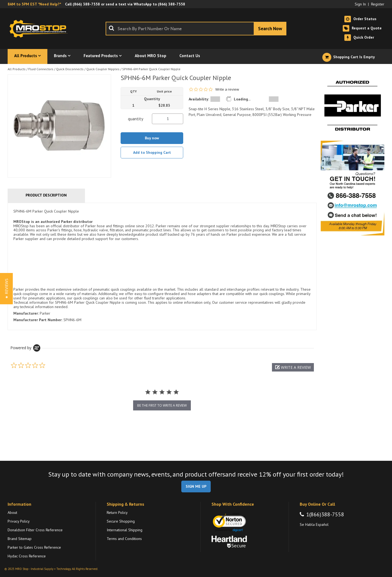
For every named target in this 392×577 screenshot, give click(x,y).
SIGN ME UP (196, 486)
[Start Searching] (270, 29)
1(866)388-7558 (325, 514)
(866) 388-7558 (86, 4)
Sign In (360, 4)
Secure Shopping (121, 521)
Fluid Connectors (41, 69)
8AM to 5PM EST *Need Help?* (34, 4)
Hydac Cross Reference (27, 556)
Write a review (227, 89)
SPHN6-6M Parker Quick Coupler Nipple (151, 69)
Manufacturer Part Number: (38, 320)
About (12, 512)
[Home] (40, 29)
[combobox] (196, 29)
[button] (293, 367)
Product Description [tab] (46, 195)
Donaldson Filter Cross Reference (35, 530)
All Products (17, 69)
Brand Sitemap (20, 539)
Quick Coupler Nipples (103, 69)
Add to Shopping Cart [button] (152, 152)
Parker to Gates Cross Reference (34, 547)
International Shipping (125, 530)
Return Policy (117, 512)
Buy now (152, 138)
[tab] (162, 266)
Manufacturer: (26, 313)
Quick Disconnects (70, 69)
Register (378, 4)
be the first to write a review (162, 405)
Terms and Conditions (124, 539)
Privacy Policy (19, 521)
